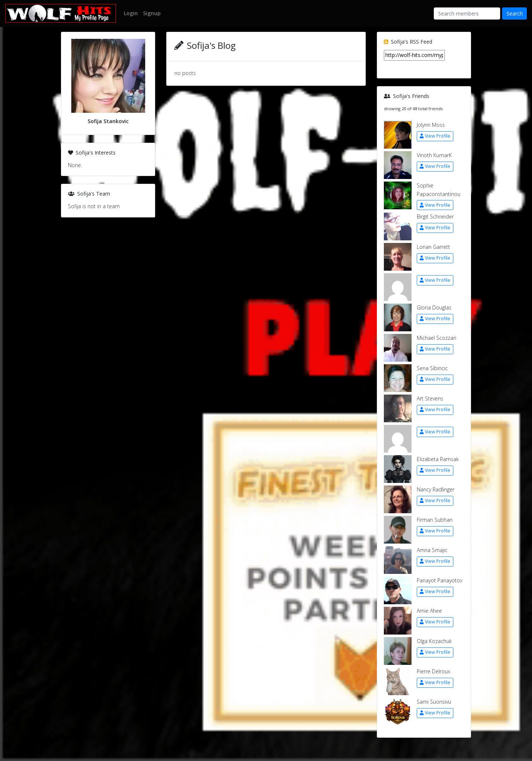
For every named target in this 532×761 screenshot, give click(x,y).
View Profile (435, 136)
